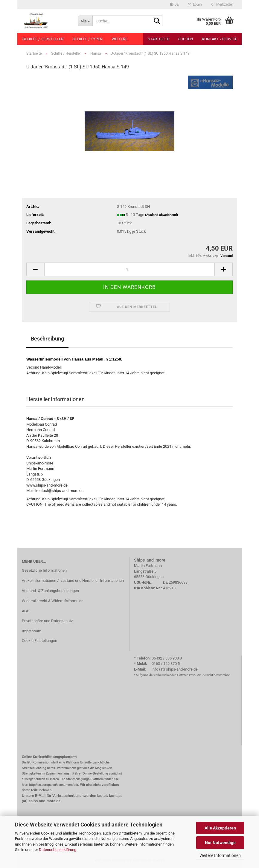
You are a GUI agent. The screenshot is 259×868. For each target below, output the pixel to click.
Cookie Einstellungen (39, 641)
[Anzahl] (129, 269)
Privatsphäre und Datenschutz (47, 621)
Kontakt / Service (220, 39)
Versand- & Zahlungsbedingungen (50, 591)
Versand (227, 256)
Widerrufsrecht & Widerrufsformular (52, 601)
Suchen (186, 39)
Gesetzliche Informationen (44, 570)
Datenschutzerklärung (58, 850)
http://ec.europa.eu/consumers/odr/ (54, 785)
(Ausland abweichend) (162, 215)
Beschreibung (47, 339)
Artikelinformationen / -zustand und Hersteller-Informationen (73, 581)
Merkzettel (222, 4)
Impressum (32, 631)
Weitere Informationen (220, 855)
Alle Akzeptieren (220, 828)
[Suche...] (85, 21)
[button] (174, 4)
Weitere (119, 39)
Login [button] (195, 4)
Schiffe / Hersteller (43, 39)
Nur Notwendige (220, 843)
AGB (26, 611)
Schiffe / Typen (87, 39)
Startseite (159, 39)
